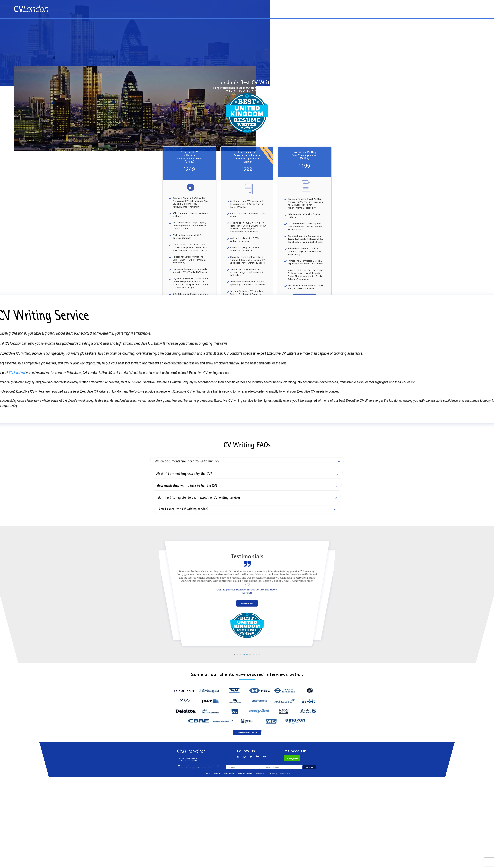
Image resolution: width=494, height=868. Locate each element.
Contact (474, 7)
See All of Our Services (247, 335)
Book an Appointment (435, 7)
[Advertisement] (247, 40)
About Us (458, 7)
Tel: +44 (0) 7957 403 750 (466, 13)
